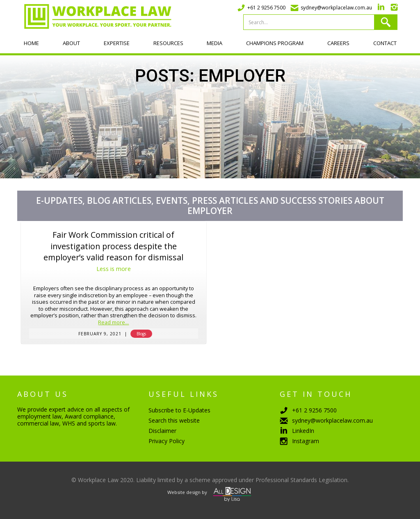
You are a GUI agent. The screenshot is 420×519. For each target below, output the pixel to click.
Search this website (174, 420)
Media (215, 43)
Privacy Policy (167, 441)
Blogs (141, 334)
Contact (385, 43)
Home (31, 43)
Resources (168, 43)
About (71, 43)
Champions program (275, 43)
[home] (94, 16)
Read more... (113, 323)
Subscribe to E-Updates (179, 410)
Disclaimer (162, 431)
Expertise (117, 43)
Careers (338, 43)
